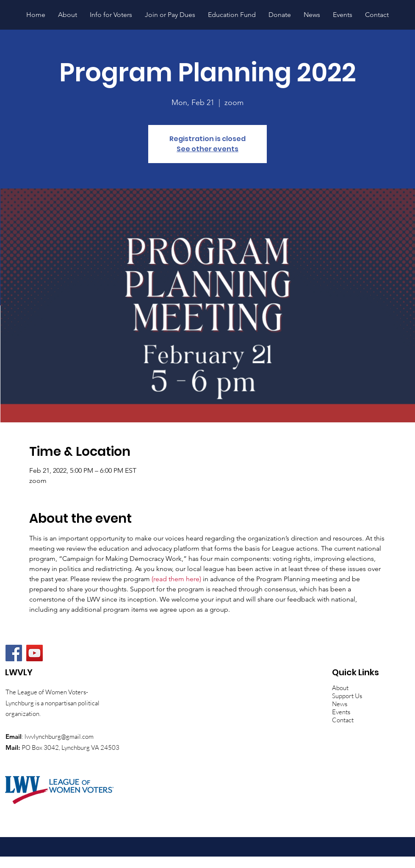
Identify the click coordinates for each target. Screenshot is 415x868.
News (340, 704)
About (340, 688)
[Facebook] (14, 653)
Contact (343, 720)
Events (341, 712)
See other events (207, 149)
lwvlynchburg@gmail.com (59, 736)
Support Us (347, 696)
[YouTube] (35, 653)
